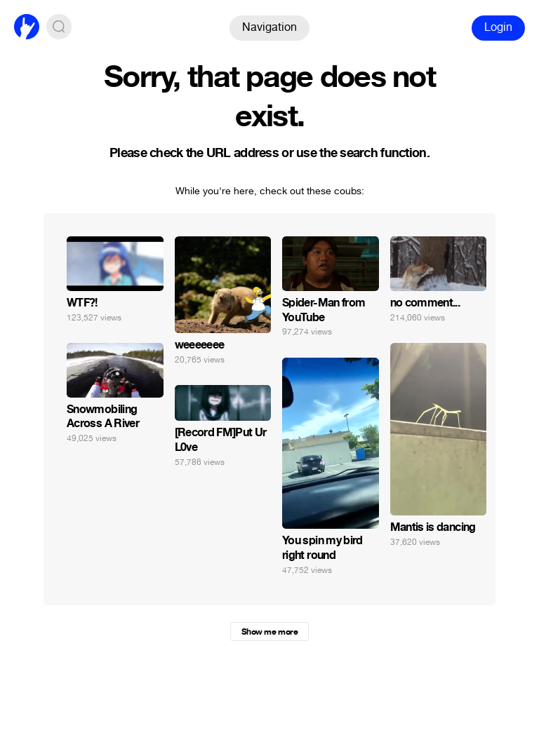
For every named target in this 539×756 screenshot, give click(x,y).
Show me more (269, 632)
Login (498, 27)
